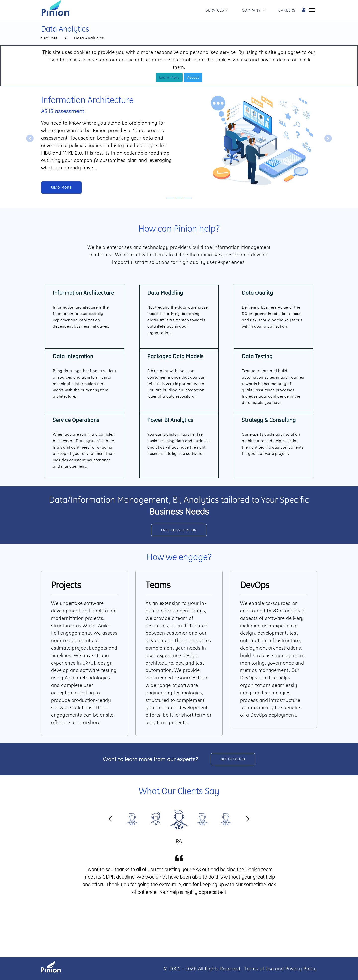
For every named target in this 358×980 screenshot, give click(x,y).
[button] (30, 138)
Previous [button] (111, 818)
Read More (61, 187)
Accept (193, 77)
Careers (287, 10)
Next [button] (247, 818)
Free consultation (179, 530)
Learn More (169, 77)
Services (215, 10)
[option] (179, 818)
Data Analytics (89, 38)
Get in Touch (233, 759)
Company (251, 10)
